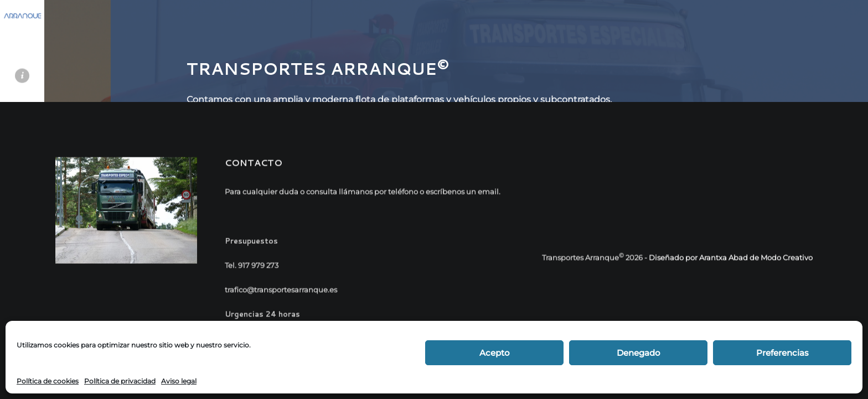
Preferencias (782, 353)
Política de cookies (48, 381)
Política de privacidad (120, 381)
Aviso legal (179, 381)
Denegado (639, 353)
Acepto (495, 353)
